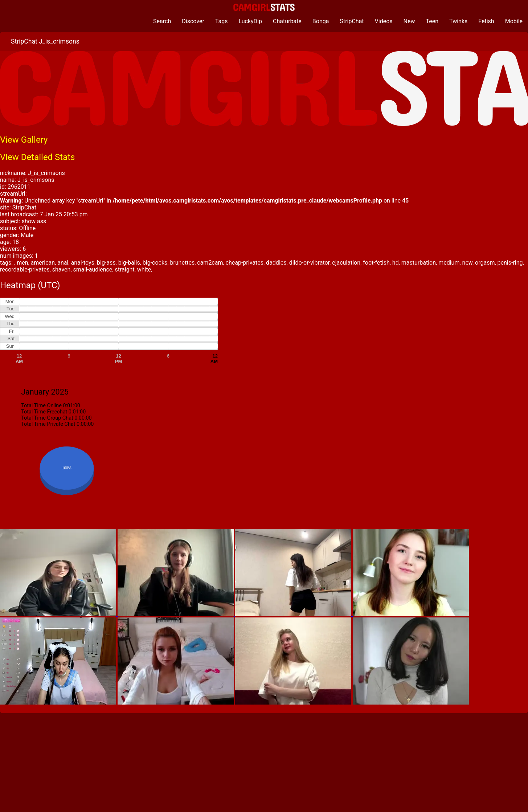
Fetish (486, 21)
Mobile (514, 21)
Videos (384, 21)
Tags (222, 21)
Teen (432, 21)
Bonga (321, 21)
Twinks (458, 21)
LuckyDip (250, 21)
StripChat (352, 21)
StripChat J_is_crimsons (45, 41)
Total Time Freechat (44, 412)
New (409, 21)
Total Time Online (41, 406)
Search (162, 21)
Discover (193, 21)
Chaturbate (287, 21)
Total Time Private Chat (48, 424)
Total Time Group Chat (47, 418)
